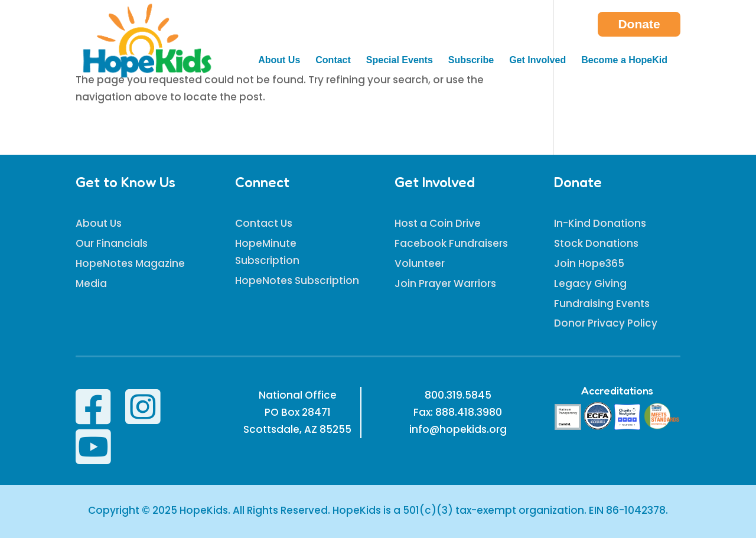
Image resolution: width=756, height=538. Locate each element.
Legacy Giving (590, 283)
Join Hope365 (589, 263)
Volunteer (420, 263)
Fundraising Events (602, 304)
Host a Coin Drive (438, 223)
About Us (279, 61)
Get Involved (537, 61)
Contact (333, 61)
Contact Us (264, 223)
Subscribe (471, 61)
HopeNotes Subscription (297, 281)
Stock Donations (596, 243)
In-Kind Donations (600, 223)
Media (91, 283)
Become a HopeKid (624, 61)
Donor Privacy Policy (606, 323)
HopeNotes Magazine (130, 263)
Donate (639, 24)
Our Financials (112, 243)
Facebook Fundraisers (451, 243)
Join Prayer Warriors (445, 283)
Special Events (400, 61)
